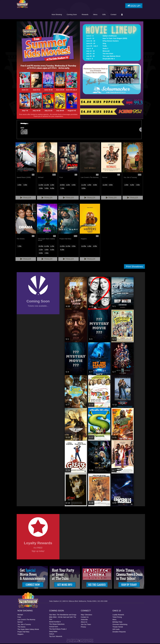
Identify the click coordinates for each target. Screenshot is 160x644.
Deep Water (53, 632)
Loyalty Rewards (118, 615)
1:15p (52, 246)
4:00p (95, 185)
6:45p (52, 188)
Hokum (52, 634)
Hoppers (20, 635)
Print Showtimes (134, 267)
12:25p (68, 246)
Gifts (104, 15)
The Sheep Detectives (57, 625)
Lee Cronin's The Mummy (26, 620)
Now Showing (57, 15)
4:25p (132, 185)
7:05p (138, 185)
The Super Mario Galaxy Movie (28, 630)
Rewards (85, 15)
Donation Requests (119, 632)
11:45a (46, 246)
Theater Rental (118, 627)
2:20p (68, 185)
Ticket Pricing (117, 618)
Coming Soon (72, 15)
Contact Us (85, 618)
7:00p (25, 185)
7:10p (62, 188)
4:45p (74, 185)
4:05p (95, 246)
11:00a (41, 185)
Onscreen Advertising (120, 625)
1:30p (89, 246)
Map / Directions (86, 615)
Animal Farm (54, 627)
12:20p (105, 185)
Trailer (26, 198)
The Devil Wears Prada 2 (58, 629)
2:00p (19, 185)
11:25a (84, 185)
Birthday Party (117, 622)
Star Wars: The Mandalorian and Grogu (63, 615)
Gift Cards (116, 630)
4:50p (111, 185)
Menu (95, 15)
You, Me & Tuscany (24, 625)
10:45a (41, 246)
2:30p (52, 185)
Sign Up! (134, 6)
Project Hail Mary (23, 632)
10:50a (62, 185)
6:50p (84, 188)
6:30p (62, 250)
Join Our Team (86, 625)
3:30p (41, 188)
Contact (113, 15)
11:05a (84, 246)
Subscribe (84, 620)
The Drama (21, 627)
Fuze (19, 618)
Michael (20, 615)
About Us (84, 622)
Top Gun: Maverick (56, 637)
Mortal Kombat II (55, 622)
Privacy (83, 627)
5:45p (46, 188)
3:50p (74, 246)
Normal (20, 622)
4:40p (52, 250)
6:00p (41, 253)
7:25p (19, 246)
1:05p (89, 185)
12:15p (46, 185)
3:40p (46, 250)
